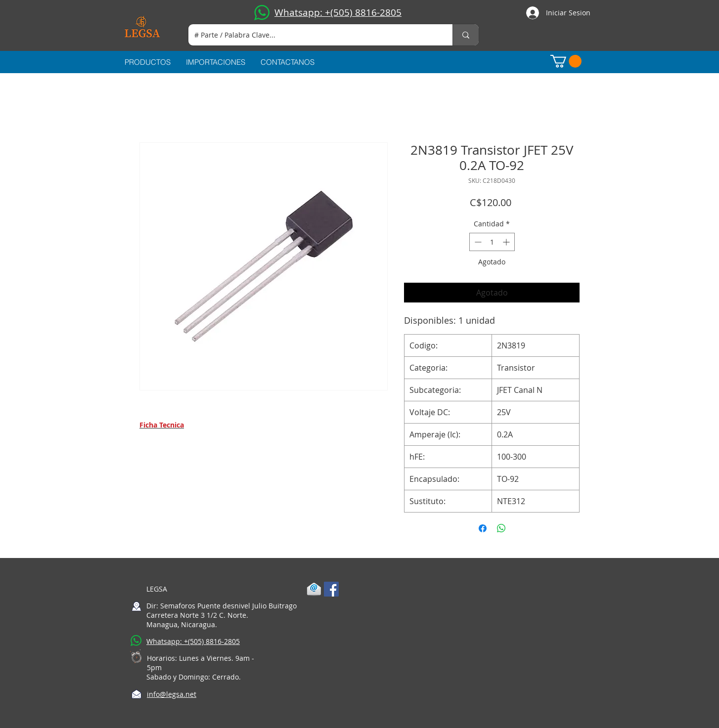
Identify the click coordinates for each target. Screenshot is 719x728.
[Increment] (507, 242)
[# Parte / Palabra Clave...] (313, 35)
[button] (566, 61)
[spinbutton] (492, 242)
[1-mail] (314, 589)
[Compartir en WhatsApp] (501, 528)
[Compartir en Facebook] (483, 528)
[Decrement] (477, 242)
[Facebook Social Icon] (331, 589)
